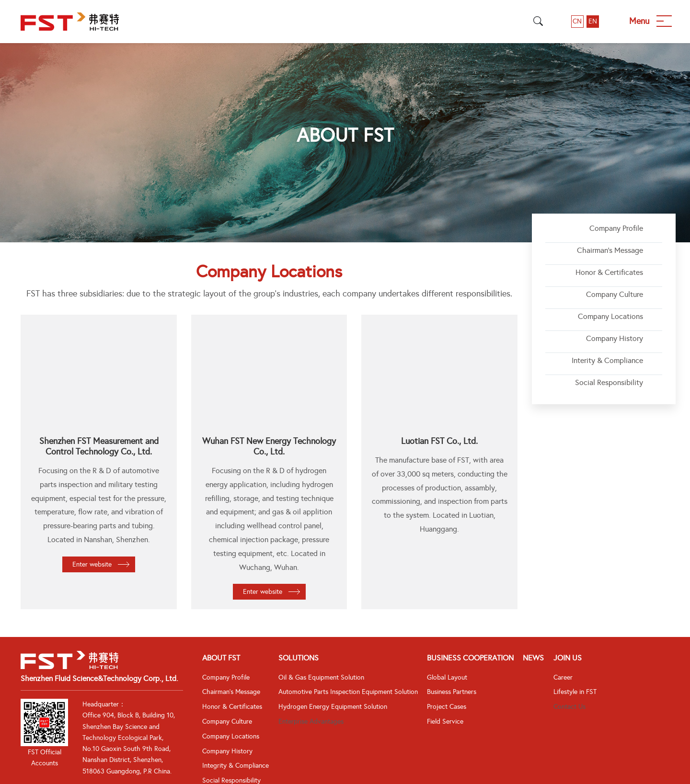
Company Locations (610, 316)
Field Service (445, 722)
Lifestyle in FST (575, 692)
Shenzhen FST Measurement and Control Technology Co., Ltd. (99, 446)
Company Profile (616, 228)
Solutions (299, 658)
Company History (615, 338)
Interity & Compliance (607, 360)
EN (593, 21)
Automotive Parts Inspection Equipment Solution (348, 692)
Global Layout (447, 677)
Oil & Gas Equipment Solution (321, 677)
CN (577, 21)
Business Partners (452, 692)
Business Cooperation (470, 658)
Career (563, 677)
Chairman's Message (610, 250)
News (533, 658)
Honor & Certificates (609, 272)
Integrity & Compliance (236, 766)
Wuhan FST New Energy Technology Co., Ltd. (269, 446)
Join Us (568, 658)
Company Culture (615, 294)
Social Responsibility (609, 382)
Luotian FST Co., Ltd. (439, 441)
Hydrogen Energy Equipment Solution (333, 707)
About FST (221, 658)
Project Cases (447, 707)
